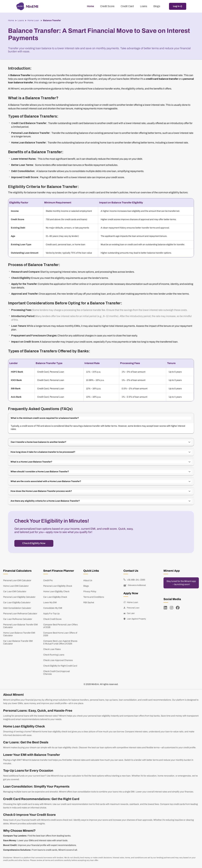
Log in (178, 6)
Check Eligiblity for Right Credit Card (60, 666)
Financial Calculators (17, 571)
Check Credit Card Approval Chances (56, 673)
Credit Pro (48, 580)
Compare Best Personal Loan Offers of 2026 (60, 626)
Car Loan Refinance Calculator (18, 619)
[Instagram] (172, 608)
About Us (88, 580)
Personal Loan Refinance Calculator (20, 614)
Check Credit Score (52, 619)
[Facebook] (178, 608)
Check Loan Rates (52, 649)
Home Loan (33, 20)
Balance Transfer (52, 20)
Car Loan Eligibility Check (55, 597)
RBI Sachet (89, 603)
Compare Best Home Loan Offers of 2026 (60, 634)
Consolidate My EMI (53, 608)
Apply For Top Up (51, 614)
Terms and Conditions (94, 597)
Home (11, 20)
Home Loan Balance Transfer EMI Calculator (19, 634)
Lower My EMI (50, 603)
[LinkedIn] (165, 608)
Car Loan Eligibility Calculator (17, 603)
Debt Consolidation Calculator (17, 608)
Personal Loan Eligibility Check (58, 586)
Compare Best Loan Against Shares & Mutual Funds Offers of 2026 (60, 642)
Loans (21, 20)
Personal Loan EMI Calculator (17, 580)
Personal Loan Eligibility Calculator (19, 597)
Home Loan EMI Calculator (16, 586)
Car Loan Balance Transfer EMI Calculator (18, 642)
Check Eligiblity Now (34, 543)
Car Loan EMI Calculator (15, 591)
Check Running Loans (54, 655)
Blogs (86, 586)
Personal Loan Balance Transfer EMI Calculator (20, 626)
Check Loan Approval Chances (58, 660)
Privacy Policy (90, 591)
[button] (101, 418)
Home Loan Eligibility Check (56, 591)
